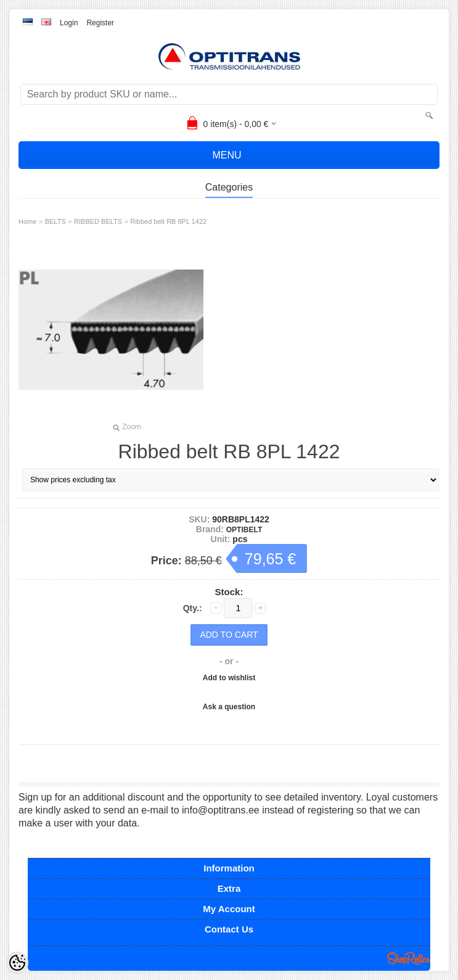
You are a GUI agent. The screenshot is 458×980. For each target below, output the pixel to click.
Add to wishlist (229, 678)
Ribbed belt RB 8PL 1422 (168, 221)
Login (69, 23)
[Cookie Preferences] (17, 963)
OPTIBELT (244, 530)
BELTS (55, 221)
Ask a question (229, 707)
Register (100, 23)
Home (27, 221)
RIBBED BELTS (98, 221)
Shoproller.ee (409, 958)
